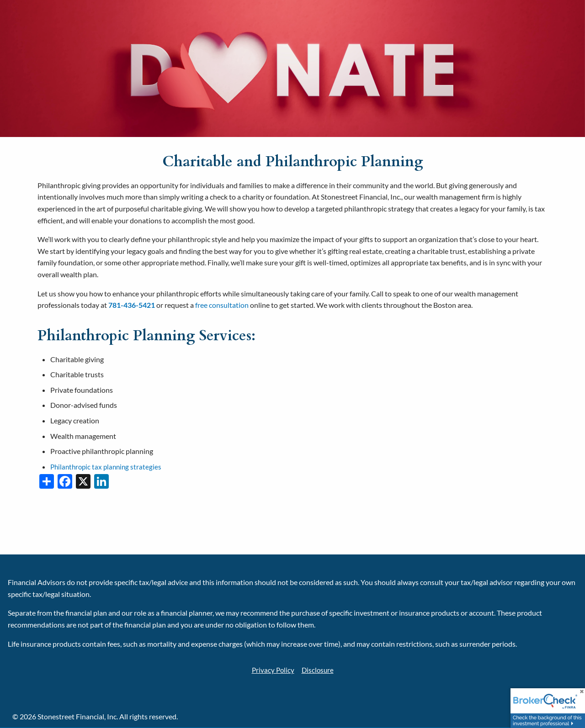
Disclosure (318, 670)
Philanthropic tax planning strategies (108, 467)
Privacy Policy (272, 670)
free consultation (222, 305)
